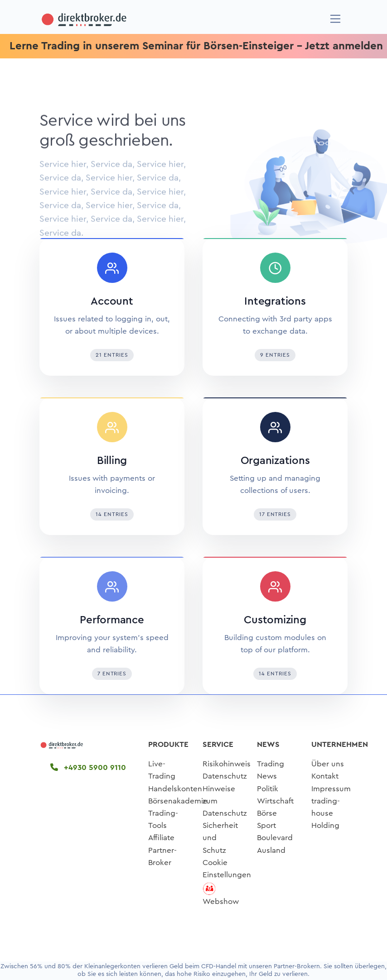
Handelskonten (175, 789)
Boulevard (275, 838)
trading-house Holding (326, 813)
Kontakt (325, 776)
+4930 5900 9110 (88, 767)
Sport (266, 825)
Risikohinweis (227, 764)
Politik (268, 789)
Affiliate (161, 838)
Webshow (221, 901)
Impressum (331, 789)
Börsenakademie (178, 801)
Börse (267, 813)
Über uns (328, 764)
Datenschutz (225, 776)
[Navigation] (336, 19)
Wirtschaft (275, 801)
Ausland (271, 850)
